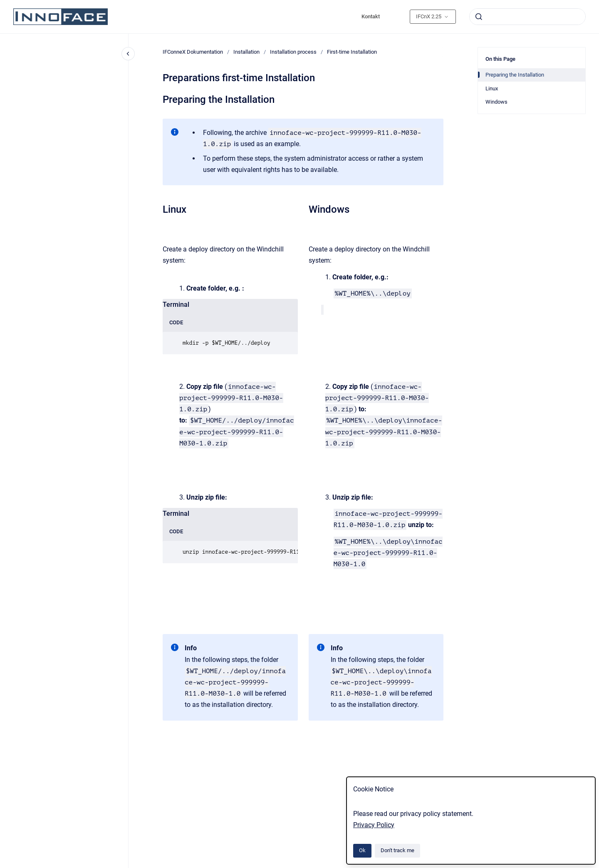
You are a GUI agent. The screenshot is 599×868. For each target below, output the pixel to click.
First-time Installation (352, 52)
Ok (362, 850)
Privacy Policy (374, 825)
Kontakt (371, 16)
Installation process (293, 52)
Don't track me (397, 850)
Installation (246, 52)
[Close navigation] (128, 54)
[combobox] (527, 17)
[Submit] (479, 17)
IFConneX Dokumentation (193, 52)
